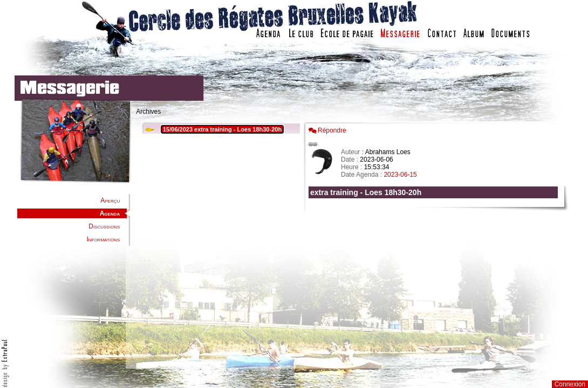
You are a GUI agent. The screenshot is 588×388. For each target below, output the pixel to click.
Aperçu (110, 200)
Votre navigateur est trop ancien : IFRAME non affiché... (219, 242)
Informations (103, 239)
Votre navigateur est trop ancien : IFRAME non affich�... (436, 242)
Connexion (570, 384)
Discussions (104, 226)
